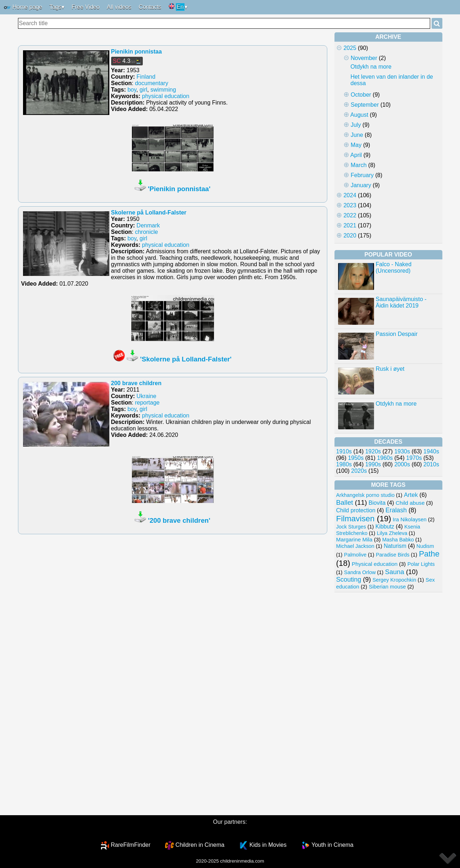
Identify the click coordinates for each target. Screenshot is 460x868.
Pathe (429, 554)
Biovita (377, 503)
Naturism (395, 546)
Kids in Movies (268, 845)
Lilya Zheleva (392, 533)
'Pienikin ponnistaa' (179, 189)
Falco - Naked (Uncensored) (394, 267)
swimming (163, 90)
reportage (147, 403)
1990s (373, 464)
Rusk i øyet (390, 369)
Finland (146, 77)
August (359, 115)
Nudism (425, 546)
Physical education (375, 564)
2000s (402, 464)
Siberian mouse (388, 587)
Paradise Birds (393, 555)
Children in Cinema (200, 845)
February (362, 175)
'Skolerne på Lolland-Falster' (186, 359)
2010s (431, 464)
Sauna (395, 572)
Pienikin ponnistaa (136, 52)
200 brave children (136, 383)
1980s (344, 464)
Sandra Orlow (360, 572)
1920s (373, 451)
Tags (55, 7)
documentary (152, 83)
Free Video (86, 7)
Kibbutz (385, 527)
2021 (350, 225)
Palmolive (355, 555)
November (364, 58)
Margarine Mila (354, 539)
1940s (431, 451)
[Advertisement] (388, 704)
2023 (350, 205)
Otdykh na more (371, 67)
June (357, 135)
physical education (166, 96)
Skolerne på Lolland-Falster (149, 213)
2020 (350, 236)
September (365, 105)
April (356, 155)
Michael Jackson (355, 546)
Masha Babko (398, 540)
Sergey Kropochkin (395, 580)
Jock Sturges (351, 527)
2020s (359, 471)
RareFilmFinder (131, 845)
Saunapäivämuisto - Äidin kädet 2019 (401, 302)
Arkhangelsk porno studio (365, 495)
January (361, 185)
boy (132, 90)
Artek (411, 495)
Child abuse (410, 503)
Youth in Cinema (333, 845)
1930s (402, 451)
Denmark (148, 225)
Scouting (349, 580)
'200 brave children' (179, 520)
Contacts (150, 7)
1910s (344, 451)
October (361, 95)
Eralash (396, 510)
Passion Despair (397, 334)
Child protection (356, 510)
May (356, 145)
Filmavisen (356, 519)
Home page (23, 8)
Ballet (345, 502)
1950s (356, 458)
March (359, 165)
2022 (350, 215)
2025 (350, 48)
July (356, 125)
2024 (350, 195)
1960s (385, 458)
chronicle (146, 232)
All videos (119, 7)
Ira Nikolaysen (410, 520)
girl (143, 90)
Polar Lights (421, 564)
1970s (414, 458)
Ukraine (147, 396)
